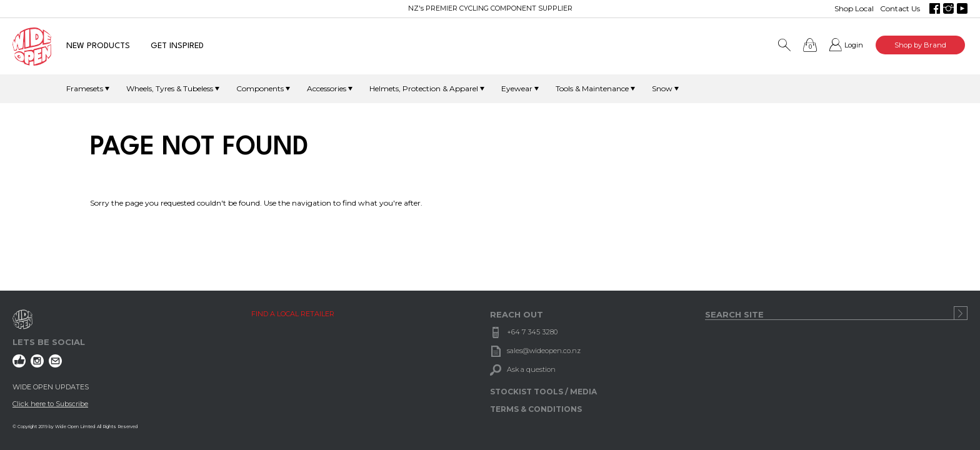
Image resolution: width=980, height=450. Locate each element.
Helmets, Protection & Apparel (424, 88)
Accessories (327, 88)
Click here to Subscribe (50, 404)
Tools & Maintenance (592, 88)
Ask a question (531, 369)
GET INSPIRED (177, 46)
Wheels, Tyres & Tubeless (170, 88)
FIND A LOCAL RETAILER (293, 314)
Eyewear (517, 88)
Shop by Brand (920, 45)
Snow (662, 88)
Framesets (85, 88)
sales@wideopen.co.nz (544, 351)
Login (854, 45)
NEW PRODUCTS (98, 46)
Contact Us (900, 8)
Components (260, 88)
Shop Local (854, 8)
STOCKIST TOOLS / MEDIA (543, 392)
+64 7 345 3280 (532, 332)
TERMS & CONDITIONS (536, 409)
